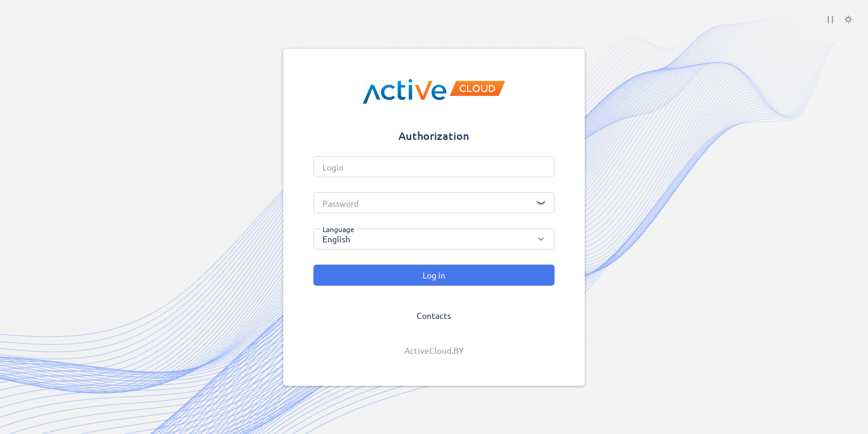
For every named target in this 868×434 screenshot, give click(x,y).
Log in (434, 275)
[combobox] (434, 239)
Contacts (434, 315)
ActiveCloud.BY (434, 350)
